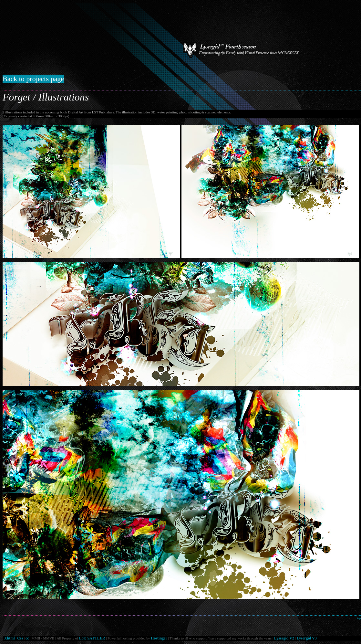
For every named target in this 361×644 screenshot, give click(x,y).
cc (27, 638)
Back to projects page (33, 79)
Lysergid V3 (307, 638)
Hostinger (159, 638)
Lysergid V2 (284, 638)
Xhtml (10, 638)
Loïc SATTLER (92, 638)
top (359, 618)
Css (20, 638)
